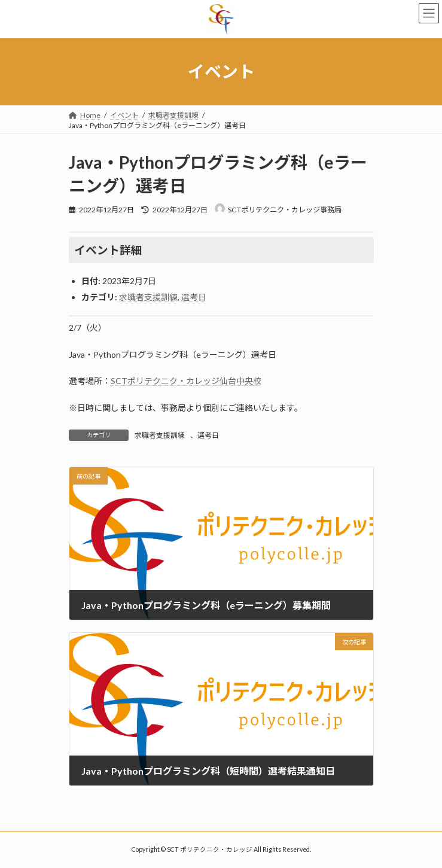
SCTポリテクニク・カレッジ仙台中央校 (186, 381)
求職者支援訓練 (148, 297)
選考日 (194, 297)
